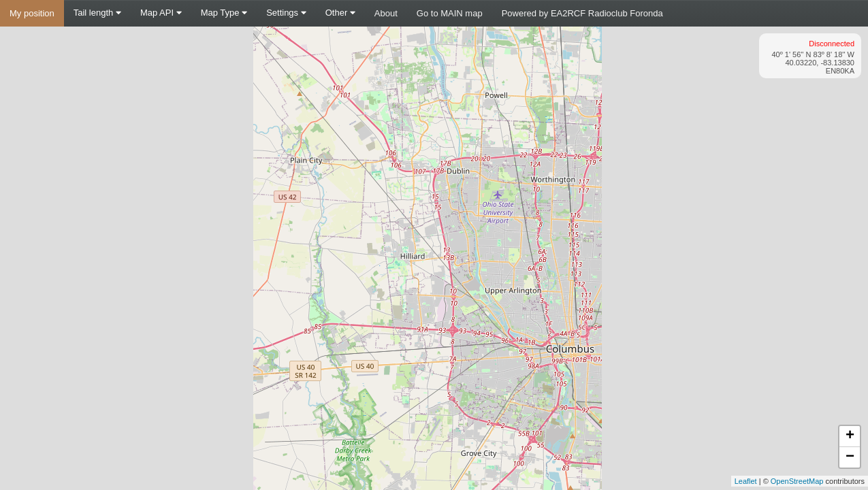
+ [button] (850, 436)
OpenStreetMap (797, 481)
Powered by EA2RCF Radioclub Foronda (582, 13)
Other (340, 13)
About (386, 13)
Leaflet (746, 481)
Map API (161, 13)
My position (32, 13)
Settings (286, 13)
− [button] (850, 457)
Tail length (97, 13)
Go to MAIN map (450, 13)
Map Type (224, 13)
